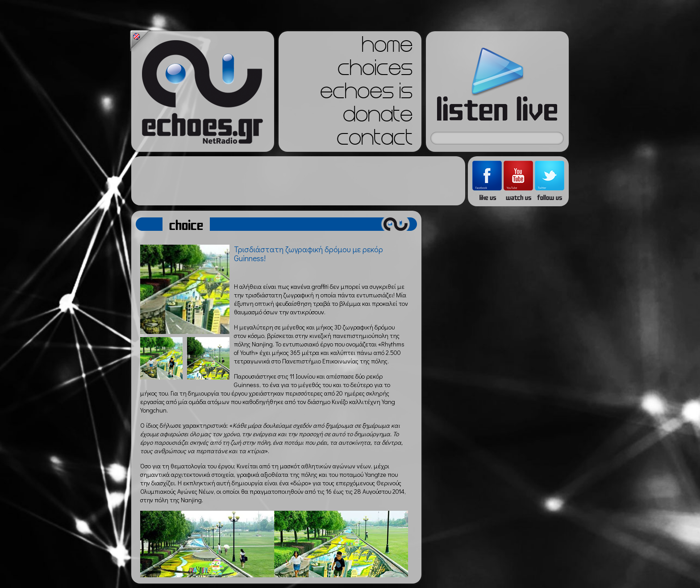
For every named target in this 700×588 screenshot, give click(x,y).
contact (375, 140)
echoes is (366, 94)
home (387, 47)
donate (378, 117)
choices (375, 71)
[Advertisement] (298, 181)
